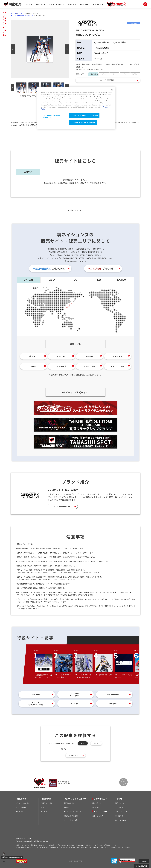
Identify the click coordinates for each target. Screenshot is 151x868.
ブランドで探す (21, 807)
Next (67, 49)
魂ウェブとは (120, 803)
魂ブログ (74, 703)
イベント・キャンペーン (72, 812)
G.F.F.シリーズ (22, 13)
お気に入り (72, 4)
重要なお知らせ (69, 803)
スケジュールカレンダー (74, 694)
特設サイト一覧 (46, 803)
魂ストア (33, 356)
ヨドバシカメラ (117, 366)
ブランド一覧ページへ (62, 506)
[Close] (112, 90)
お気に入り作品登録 (71, 816)
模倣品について (69, 807)
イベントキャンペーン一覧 (36, 703)
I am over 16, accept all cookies (83, 122)
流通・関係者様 (121, 820)
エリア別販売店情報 (107, 80)
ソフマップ (61, 366)
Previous (13, 49)
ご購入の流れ (49, 268)
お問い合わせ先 (98, 816)
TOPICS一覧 (36, 694)
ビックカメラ (89, 366)
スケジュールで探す (23, 803)
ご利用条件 (119, 816)
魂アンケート (97, 803)
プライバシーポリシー (123, 812)
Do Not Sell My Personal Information (12, 858)
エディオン (117, 356)
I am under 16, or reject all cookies (84, 115)
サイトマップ (98, 4)
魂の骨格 (113, 703)
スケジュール (85, 4)
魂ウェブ (13, 13)
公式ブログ (45, 807)
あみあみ (89, 356)
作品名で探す (20, 812)
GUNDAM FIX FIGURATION (25, 15)
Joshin (33, 366)
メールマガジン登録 (71, 820)
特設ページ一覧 (113, 694)
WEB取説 (96, 807)
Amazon (61, 356)
